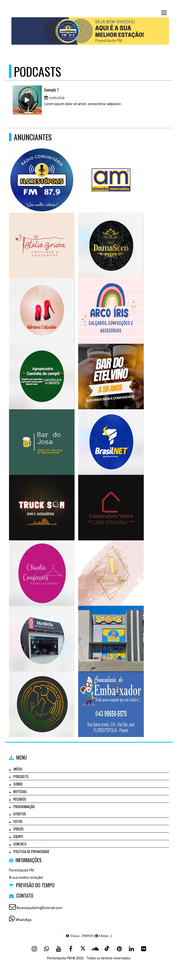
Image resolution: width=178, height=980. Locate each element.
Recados (20, 799)
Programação (24, 806)
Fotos (18, 821)
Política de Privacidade (31, 851)
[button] (164, 13)
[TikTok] (107, 949)
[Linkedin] (131, 949)
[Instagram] (34, 949)
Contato (20, 844)
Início (18, 769)
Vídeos (18, 829)
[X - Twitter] (83, 949)
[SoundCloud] (95, 949)
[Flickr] (144, 949)
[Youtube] (59, 949)
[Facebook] (71, 949)
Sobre (18, 784)
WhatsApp (24, 920)
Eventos (20, 814)
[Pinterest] (119, 949)
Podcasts (21, 776)
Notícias (20, 791)
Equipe (18, 836)
